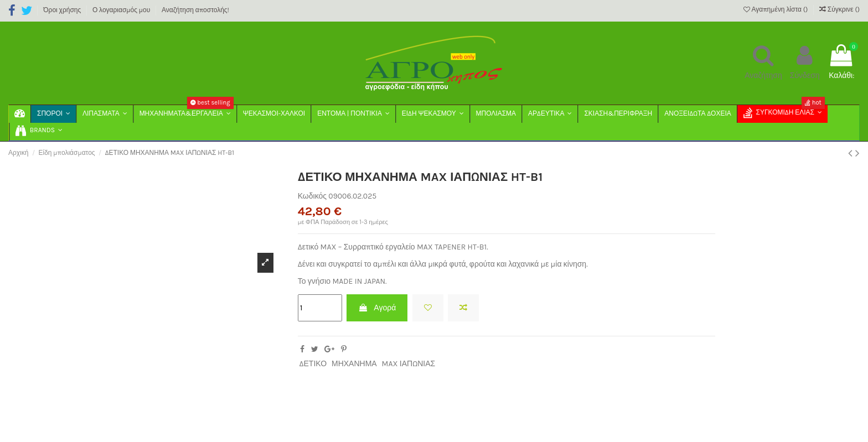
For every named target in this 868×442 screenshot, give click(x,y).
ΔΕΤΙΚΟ (313, 364)
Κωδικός (312, 196)
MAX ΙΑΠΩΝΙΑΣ (409, 364)
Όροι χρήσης (63, 10)
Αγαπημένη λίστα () (776, 9)
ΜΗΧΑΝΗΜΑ (354, 364)
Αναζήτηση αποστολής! (195, 10)
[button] (38, 132)
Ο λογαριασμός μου (122, 10)
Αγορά (377, 308)
